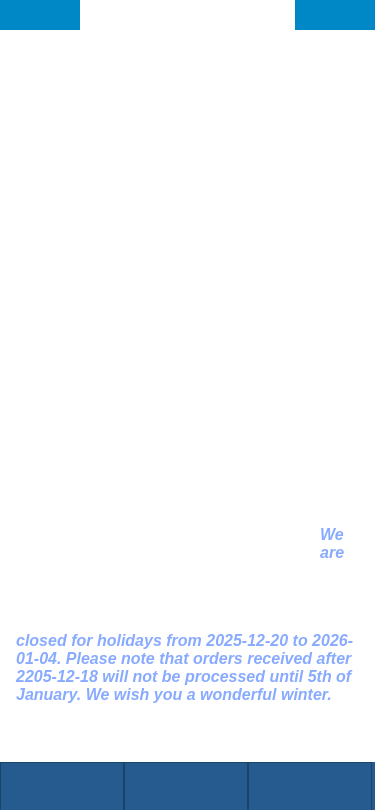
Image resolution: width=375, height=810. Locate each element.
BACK (46, 14)
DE (319, 14)
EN (350, 14)
